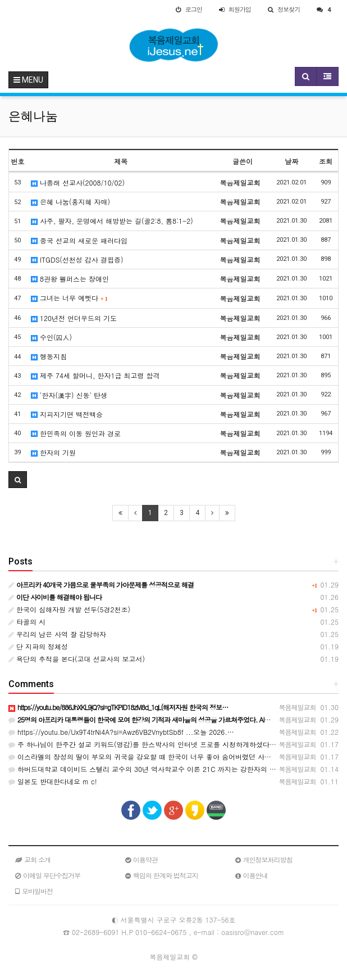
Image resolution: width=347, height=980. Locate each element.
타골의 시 (27, 622)
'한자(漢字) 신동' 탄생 (69, 395)
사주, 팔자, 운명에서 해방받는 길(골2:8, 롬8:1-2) (112, 221)
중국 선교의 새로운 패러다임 (79, 240)
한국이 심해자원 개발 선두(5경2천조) (69, 609)
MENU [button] (28, 80)
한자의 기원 (53, 452)
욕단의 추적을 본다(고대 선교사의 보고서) (77, 659)
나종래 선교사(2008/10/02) (78, 182)
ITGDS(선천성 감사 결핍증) (77, 259)
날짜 (291, 161)
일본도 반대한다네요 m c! (53, 781)
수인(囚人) (51, 337)
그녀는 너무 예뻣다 (69, 298)
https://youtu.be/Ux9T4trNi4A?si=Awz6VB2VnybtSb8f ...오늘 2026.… (121, 732)
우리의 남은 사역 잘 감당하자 (57, 634)
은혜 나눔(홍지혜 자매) (70, 202)
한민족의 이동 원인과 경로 (76, 433)
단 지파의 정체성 (38, 646)
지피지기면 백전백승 (67, 414)
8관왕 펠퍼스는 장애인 (70, 279)
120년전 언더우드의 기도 (74, 318)
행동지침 (49, 356)
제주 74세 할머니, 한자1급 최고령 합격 (95, 375)
